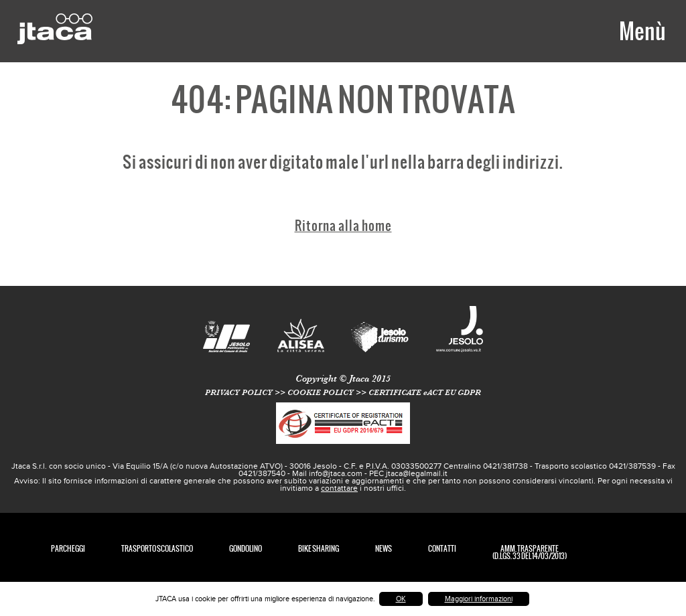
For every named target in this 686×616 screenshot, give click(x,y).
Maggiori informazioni (479, 599)
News (384, 549)
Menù (642, 31)
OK (401, 599)
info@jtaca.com (336, 473)
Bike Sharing (319, 549)
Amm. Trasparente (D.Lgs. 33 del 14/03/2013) (530, 552)
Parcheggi (68, 549)
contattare (339, 488)
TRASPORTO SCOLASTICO (157, 549)
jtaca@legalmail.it (417, 473)
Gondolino (246, 549)
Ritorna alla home (343, 225)
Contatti (442, 549)
